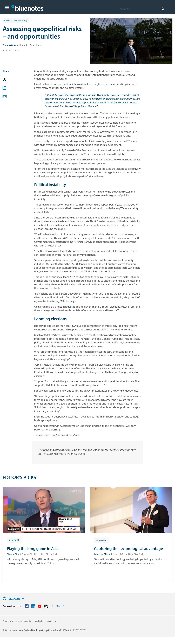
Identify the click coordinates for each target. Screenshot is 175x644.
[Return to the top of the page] (61, 606)
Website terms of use (46, 621)
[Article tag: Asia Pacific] (14, 540)
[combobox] (143, 9)
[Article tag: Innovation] (102, 540)
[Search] (143, 9)
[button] (7, 8)
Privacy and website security (17, 621)
